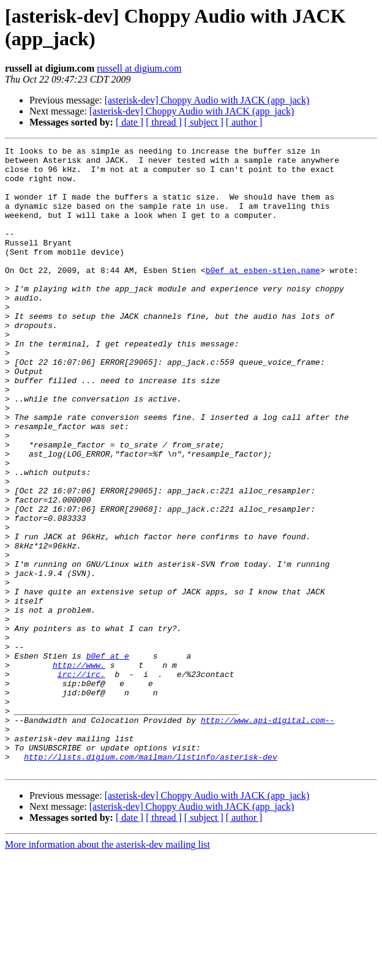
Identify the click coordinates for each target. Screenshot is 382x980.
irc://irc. (81, 780)
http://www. (79, 769)
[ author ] (244, 122)
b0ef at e (108, 758)
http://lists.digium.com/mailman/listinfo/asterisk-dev (150, 880)
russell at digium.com (139, 68)
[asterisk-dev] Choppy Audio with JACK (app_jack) (207, 100)
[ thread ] (164, 122)
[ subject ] (204, 122)
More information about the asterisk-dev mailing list (107, 969)
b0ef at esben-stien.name (263, 296)
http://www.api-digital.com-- (268, 836)
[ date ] (129, 122)
